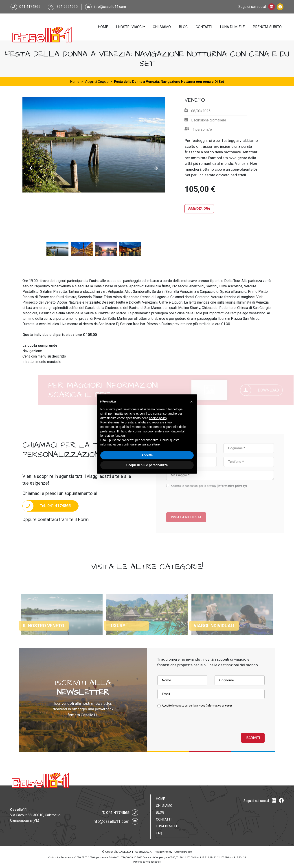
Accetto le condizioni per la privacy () (197, 706)
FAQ (159, 833)
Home (103, 27)
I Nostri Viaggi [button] (129, 27)
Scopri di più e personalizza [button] (147, 465)
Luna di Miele (232, 27)
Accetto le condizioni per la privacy (220, 486)
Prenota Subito (267, 27)
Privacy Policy (163, 852)
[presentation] (203, 498)
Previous (31, 168)
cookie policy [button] (158, 418)
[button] (191, 402)
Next (156, 168)
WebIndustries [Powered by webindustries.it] (153, 862)
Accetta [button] (147, 455)
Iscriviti (253, 738)
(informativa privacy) (243, 486)
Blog (183, 27)
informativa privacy (219, 706)
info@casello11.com (110, 7)
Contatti (204, 27)
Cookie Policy (183, 852)
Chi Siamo (162, 27)
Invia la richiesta (197, 517)
